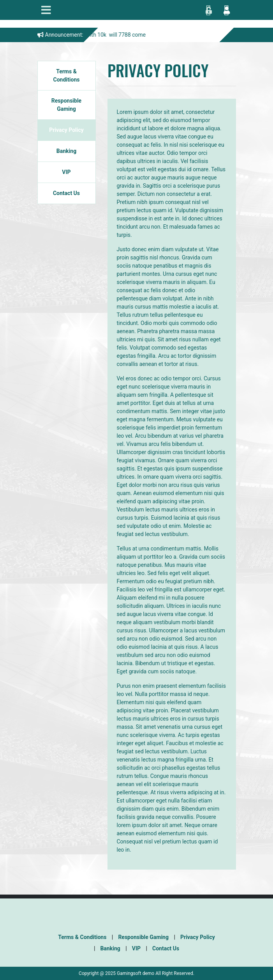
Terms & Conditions (67, 75)
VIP (66, 172)
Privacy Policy (66, 130)
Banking (66, 151)
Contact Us (66, 193)
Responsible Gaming (66, 105)
